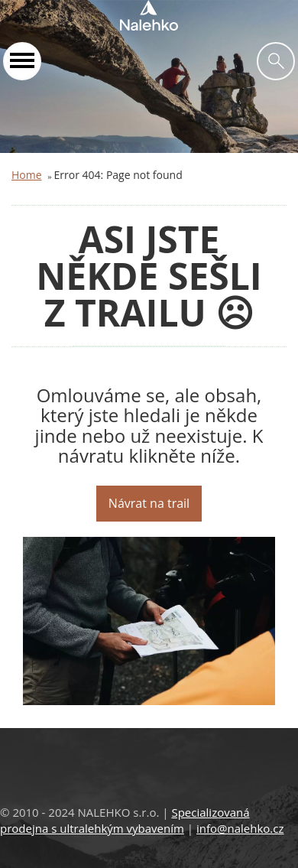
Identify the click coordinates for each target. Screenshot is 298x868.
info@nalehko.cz (240, 828)
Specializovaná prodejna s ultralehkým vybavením (125, 820)
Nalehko (149, 15)
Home (27, 175)
